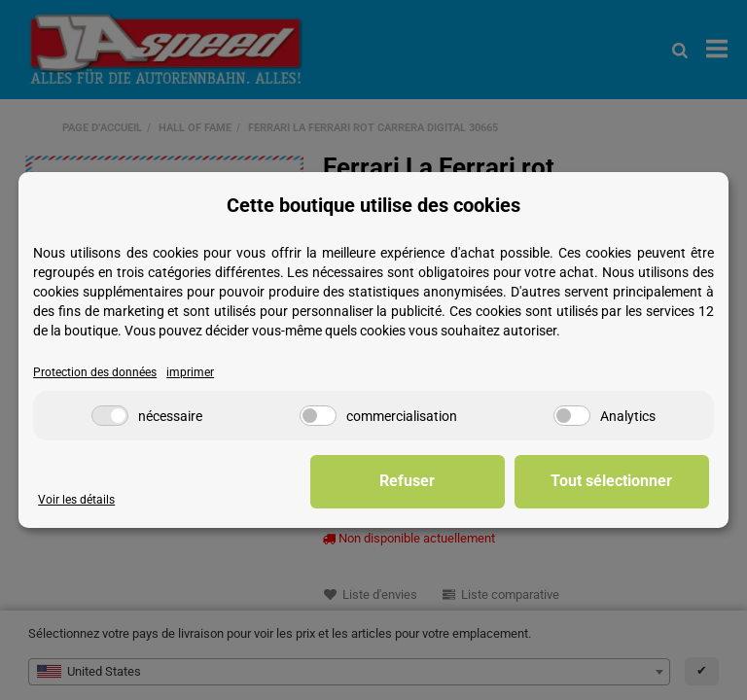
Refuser (407, 481)
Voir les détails (76, 500)
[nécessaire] (110, 416)
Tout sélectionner (611, 481)
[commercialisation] (318, 416)
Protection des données (95, 372)
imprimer (190, 372)
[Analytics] (572, 416)
